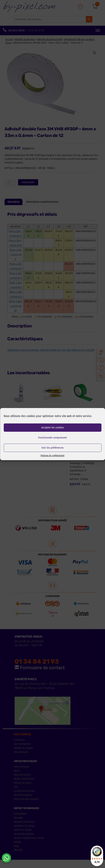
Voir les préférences (52, 448)
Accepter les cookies (52, 427)
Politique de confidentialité (52, 456)
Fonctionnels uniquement (52, 438)
